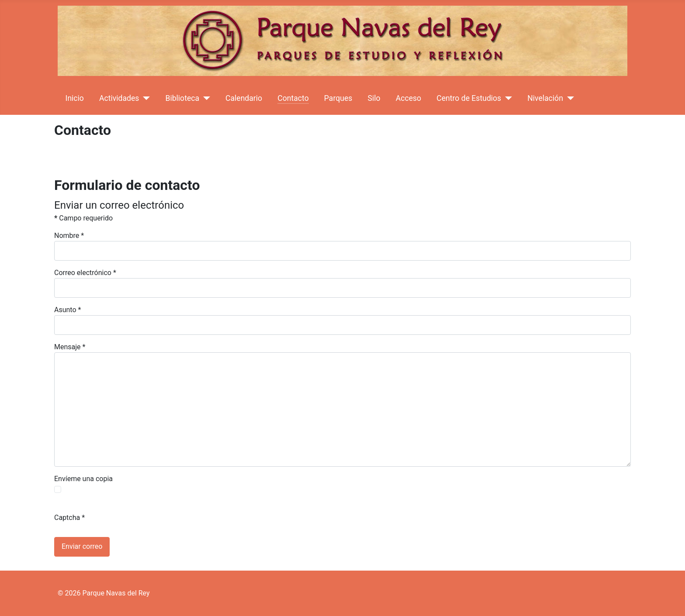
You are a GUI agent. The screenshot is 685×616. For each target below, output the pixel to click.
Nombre (69, 236)
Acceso (408, 98)
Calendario (244, 98)
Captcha (69, 518)
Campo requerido (83, 218)
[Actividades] (144, 98)
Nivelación (545, 98)
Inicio (75, 98)
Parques (338, 98)
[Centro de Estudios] (507, 98)
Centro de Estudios (469, 98)
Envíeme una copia (83, 479)
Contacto (293, 98)
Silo (374, 98)
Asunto (67, 310)
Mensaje (70, 347)
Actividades (119, 98)
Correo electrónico (85, 273)
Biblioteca (182, 98)
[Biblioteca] (205, 98)
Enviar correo (82, 546)
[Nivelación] (569, 98)
